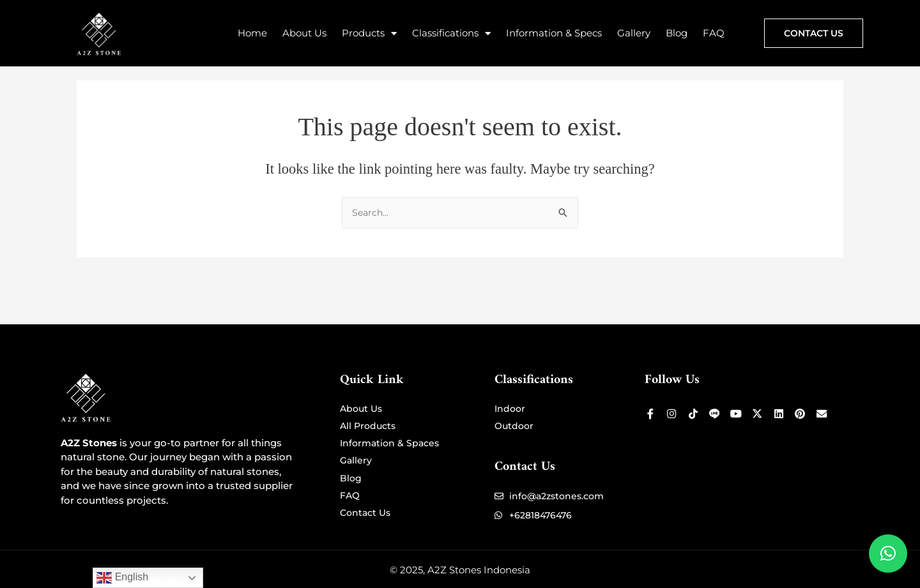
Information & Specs (554, 33)
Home (252, 33)
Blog (677, 33)
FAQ (714, 33)
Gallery (634, 33)
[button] (888, 554)
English (122, 578)
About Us (304, 33)
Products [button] (369, 34)
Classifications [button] (451, 34)
